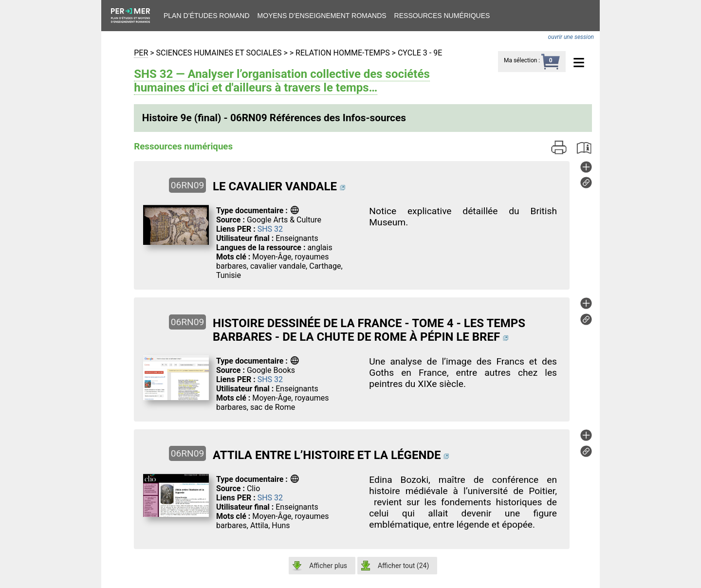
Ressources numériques (442, 16)
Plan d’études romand (207, 16)
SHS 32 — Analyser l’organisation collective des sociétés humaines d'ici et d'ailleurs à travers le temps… (282, 81)
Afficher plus (328, 566)
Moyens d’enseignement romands (322, 16)
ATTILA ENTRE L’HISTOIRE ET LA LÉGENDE (327, 455)
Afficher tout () (403, 566)
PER (141, 53)
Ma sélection (520, 60)
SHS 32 (270, 229)
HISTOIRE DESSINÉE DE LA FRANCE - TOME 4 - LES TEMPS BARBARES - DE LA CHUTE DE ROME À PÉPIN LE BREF (369, 330)
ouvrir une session (571, 37)
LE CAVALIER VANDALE (275, 186)
